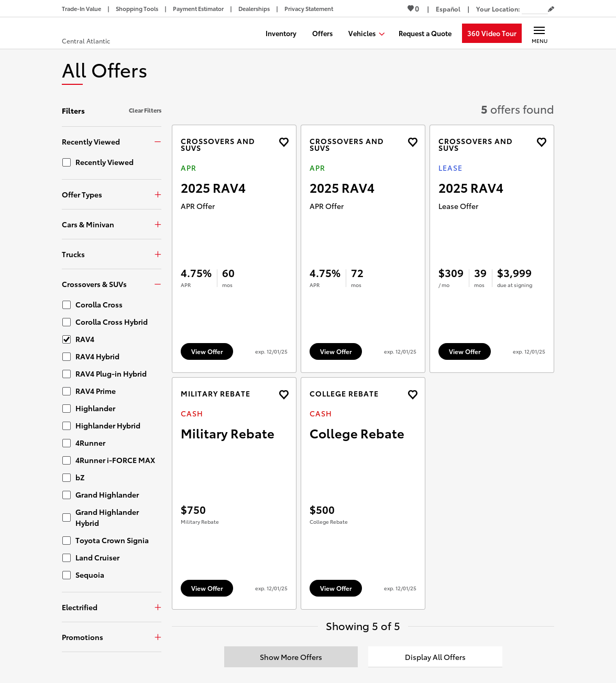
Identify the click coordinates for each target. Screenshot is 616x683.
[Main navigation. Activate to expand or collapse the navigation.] (539, 33)
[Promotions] (112, 637)
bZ (80, 477)
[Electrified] (112, 607)
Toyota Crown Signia (112, 540)
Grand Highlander (107, 494)
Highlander (95, 408)
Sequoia (90, 575)
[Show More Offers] (291, 657)
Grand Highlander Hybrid (107, 517)
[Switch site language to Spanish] (448, 9)
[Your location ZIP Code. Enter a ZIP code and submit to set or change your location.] (535, 9)
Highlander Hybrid (108, 425)
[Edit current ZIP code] (551, 9)
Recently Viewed (104, 162)
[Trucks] (112, 254)
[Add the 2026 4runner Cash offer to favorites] (284, 395)
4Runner (90, 443)
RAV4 (85, 339)
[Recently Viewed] (112, 141)
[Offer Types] (112, 194)
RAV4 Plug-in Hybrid (111, 373)
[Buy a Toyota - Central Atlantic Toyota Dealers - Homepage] (100, 34)
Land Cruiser (97, 557)
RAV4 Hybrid (97, 356)
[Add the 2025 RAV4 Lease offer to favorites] (541, 142)
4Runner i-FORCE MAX (115, 460)
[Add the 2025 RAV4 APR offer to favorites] (284, 142)
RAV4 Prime (96, 391)
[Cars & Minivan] (112, 224)
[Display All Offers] (435, 657)
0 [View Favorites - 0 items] (413, 8)
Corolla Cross (99, 304)
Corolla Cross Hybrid (112, 322)
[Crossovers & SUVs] (112, 284)
